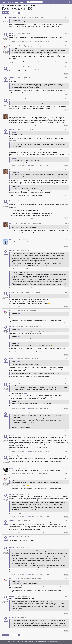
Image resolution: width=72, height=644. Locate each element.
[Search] (35, 2)
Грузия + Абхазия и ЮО (30, 5)
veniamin (12, 618)
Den (10, 115)
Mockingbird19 (13, 17)
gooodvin (12, 130)
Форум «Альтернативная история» (13, 2)
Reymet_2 (12, 33)
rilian (11, 239)
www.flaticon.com (37, 643)
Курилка (20, 5)
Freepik (31, 643)
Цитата (67, 29)
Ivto (10, 46)
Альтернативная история (43, 641)
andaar (11, 468)
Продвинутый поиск (54, 2)
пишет (19, 20)
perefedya (12, 67)
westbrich (12, 78)
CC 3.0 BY (46, 643)
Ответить (7, 13)
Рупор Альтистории (11, 5)
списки (26, 394)
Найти (46, 2)
